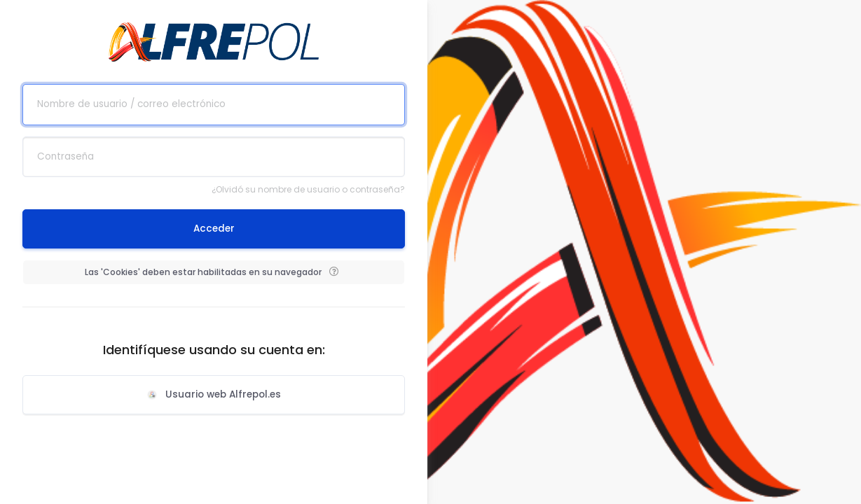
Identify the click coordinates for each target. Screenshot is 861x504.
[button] (333, 272)
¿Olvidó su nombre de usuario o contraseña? (308, 189)
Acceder (214, 229)
